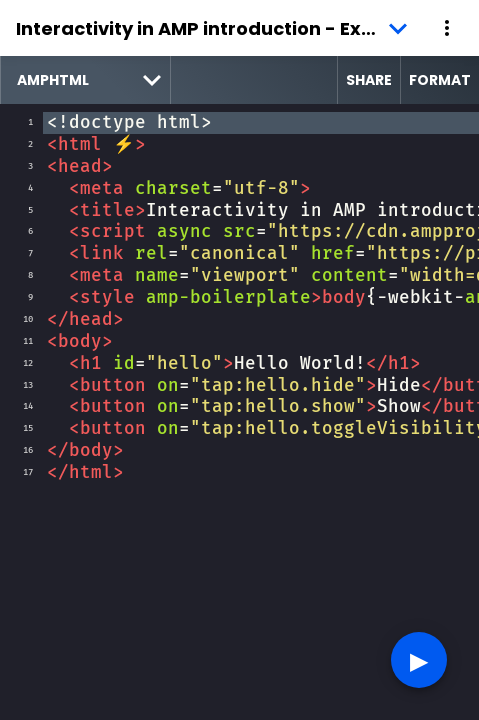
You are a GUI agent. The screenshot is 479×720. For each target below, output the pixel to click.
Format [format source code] (440, 80)
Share (369, 80)
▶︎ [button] (419, 659)
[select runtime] (85, 80)
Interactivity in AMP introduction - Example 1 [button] (216, 28)
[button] (447, 28)
